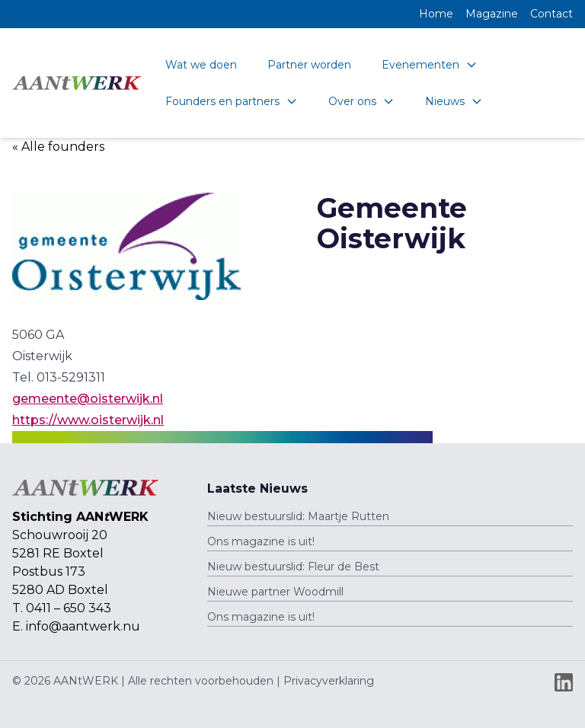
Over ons (361, 101)
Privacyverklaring (329, 681)
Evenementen (430, 65)
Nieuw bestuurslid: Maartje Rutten (298, 516)
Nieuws (454, 101)
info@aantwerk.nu (83, 626)
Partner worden (309, 65)
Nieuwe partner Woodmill (275, 592)
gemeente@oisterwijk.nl (88, 399)
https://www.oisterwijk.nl (88, 420)
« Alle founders (58, 147)
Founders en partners (232, 101)
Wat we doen (201, 65)
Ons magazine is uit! (261, 541)
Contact (551, 14)
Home (436, 14)
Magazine (492, 14)
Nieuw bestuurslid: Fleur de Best (293, 567)
